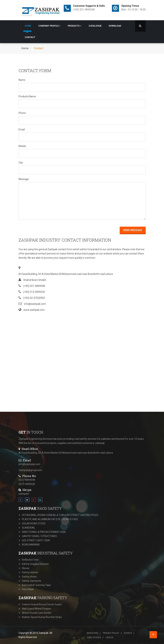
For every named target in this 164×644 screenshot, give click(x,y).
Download (115, 26)
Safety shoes (29, 577)
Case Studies (94, 637)
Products (75, 26)
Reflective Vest (30, 560)
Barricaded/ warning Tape (36, 585)
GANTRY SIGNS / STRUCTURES (39, 536)
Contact (30, 37)
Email (22, 130)
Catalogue (95, 26)
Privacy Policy (111, 633)
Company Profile (49, 26)
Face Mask (28, 589)
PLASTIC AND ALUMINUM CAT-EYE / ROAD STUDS (50, 519)
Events (128, 633)
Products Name (27, 96)
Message (24, 179)
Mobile (22, 146)
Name (22, 80)
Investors (93, 633)
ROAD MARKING (31, 545)
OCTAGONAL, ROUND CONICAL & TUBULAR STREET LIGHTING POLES (60, 515)
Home (28, 26)
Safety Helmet (30, 572)
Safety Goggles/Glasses (35, 564)
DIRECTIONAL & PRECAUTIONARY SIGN (44, 532)
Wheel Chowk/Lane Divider (37, 613)
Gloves (26, 568)
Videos (109, 637)
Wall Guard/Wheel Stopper (37, 609)
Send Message (133, 230)
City (21, 163)
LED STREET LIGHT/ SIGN (36, 540)
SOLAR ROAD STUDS (34, 523)
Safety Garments (32, 581)
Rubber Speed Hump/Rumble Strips (42, 617)
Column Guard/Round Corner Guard (42, 604)
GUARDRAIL (29, 528)
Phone (22, 113)
